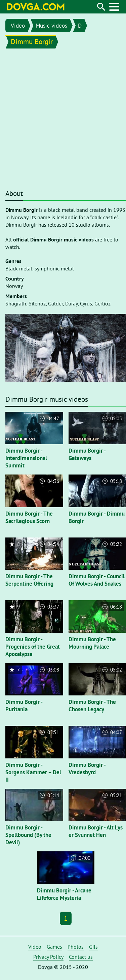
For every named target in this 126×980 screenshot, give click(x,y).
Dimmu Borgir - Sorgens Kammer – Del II (33, 772)
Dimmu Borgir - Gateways (87, 454)
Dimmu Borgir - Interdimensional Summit (26, 458)
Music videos (51, 26)
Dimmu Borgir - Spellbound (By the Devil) (28, 835)
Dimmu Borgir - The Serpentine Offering (29, 580)
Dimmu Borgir (32, 42)
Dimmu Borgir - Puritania (24, 706)
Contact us (81, 957)
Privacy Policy (48, 957)
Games (54, 947)
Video (18, 26)
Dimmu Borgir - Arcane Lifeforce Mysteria (64, 894)
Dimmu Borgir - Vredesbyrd (87, 769)
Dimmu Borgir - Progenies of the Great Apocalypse (33, 647)
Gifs (93, 947)
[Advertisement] (63, 120)
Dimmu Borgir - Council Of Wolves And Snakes (97, 580)
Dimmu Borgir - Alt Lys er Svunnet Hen (96, 831)
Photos (76, 947)
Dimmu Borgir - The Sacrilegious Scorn (29, 517)
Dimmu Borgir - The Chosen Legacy (92, 706)
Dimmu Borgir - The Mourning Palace (92, 643)
